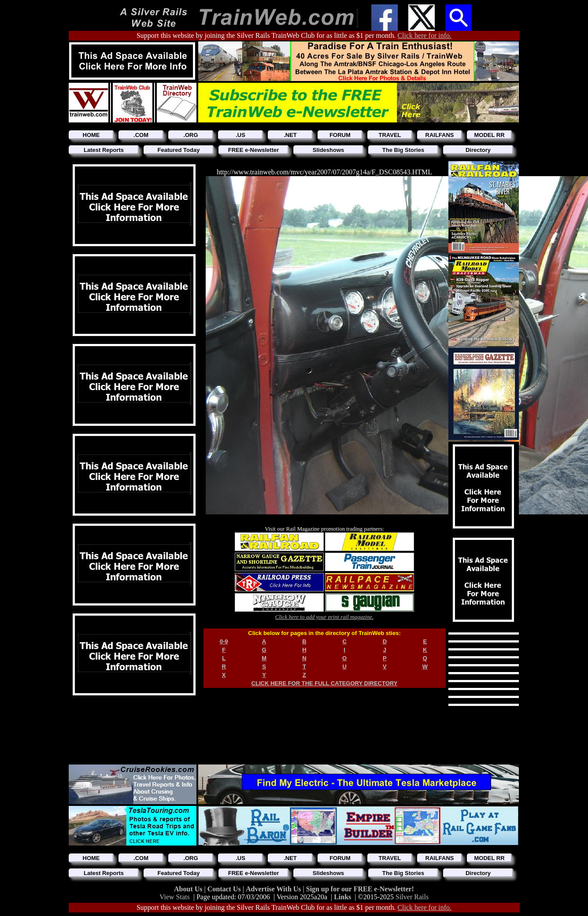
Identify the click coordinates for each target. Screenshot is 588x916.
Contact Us (225, 889)
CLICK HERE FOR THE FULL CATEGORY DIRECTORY (325, 683)
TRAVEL (390, 135)
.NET (290, 135)
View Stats (175, 897)
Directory (478, 150)
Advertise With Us (274, 889)
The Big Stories (403, 150)
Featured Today (179, 150)
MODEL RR (489, 135)
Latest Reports (104, 150)
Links (342, 897)
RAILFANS (440, 135)
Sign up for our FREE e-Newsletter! (360, 889)
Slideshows (329, 150)
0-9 (224, 641)
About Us (189, 889)
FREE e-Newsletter (254, 150)
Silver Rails (412, 897)
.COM (141, 135)
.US (240, 135)
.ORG (190, 135)
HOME (91, 135)
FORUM (340, 135)
